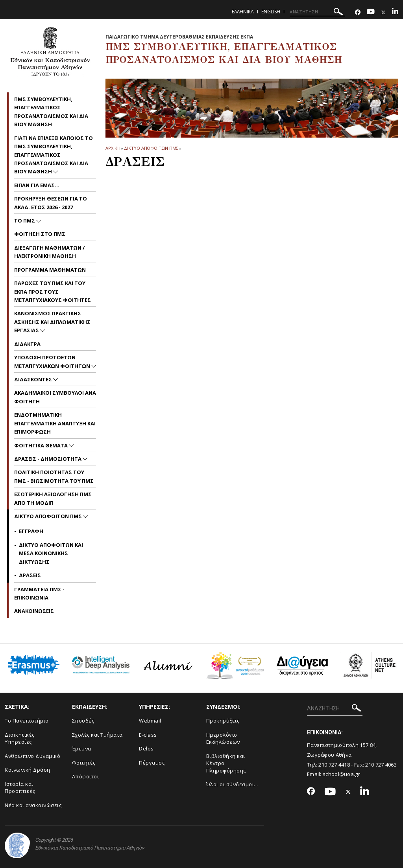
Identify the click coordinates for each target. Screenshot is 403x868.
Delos (146, 748)
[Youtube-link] (371, 12)
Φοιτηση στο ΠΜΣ (40, 234)
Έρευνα (82, 748)
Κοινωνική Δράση (28, 770)
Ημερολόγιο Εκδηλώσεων (223, 738)
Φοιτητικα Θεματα (42, 445)
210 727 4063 (381, 765)
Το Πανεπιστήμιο (27, 721)
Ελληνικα (243, 12)
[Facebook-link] (358, 12)
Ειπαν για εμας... (37, 185)
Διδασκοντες (34, 379)
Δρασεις (30, 575)
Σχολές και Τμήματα (97, 735)
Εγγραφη (31, 531)
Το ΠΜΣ (25, 221)
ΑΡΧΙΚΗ (113, 148)
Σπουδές (83, 721)
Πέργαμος (152, 763)
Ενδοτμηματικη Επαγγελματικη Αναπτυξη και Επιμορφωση (55, 423)
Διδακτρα (27, 344)
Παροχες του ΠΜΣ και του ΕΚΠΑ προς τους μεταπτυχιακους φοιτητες (53, 291)
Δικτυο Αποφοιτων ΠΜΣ (151, 148)
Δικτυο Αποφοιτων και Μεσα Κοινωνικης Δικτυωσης (51, 553)
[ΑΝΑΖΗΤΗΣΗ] (317, 12)
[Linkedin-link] (395, 12)
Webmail (150, 721)
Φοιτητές (84, 763)
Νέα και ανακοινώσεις (33, 805)
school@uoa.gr (341, 774)
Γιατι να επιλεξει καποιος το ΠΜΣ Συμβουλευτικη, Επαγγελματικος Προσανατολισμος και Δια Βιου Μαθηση (54, 155)
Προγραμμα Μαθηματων (50, 270)
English (271, 12)
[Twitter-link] (383, 12)
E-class (148, 735)
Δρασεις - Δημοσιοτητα (48, 459)
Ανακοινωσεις (34, 611)
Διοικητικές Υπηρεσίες (20, 738)
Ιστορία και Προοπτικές (20, 788)
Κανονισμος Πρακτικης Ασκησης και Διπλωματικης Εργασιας (52, 322)
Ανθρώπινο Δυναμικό (32, 756)
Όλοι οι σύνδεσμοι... (232, 784)
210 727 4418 (334, 765)
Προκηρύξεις (223, 721)
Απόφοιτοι (86, 776)
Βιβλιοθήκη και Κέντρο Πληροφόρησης (226, 763)
